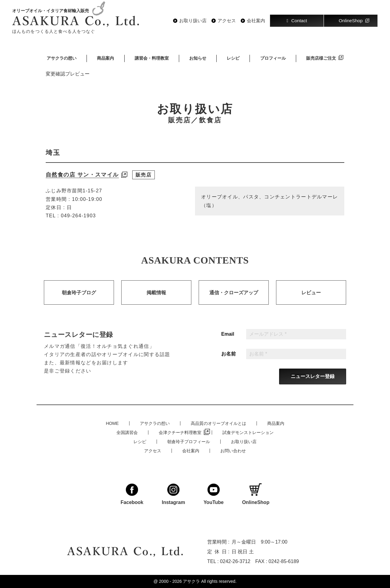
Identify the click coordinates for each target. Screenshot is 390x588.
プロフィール (273, 58)
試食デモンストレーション (248, 432)
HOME (112, 423)
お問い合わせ (233, 451)
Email (228, 341)
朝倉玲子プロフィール (189, 442)
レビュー (311, 299)
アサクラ (191, 581)
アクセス (227, 21)
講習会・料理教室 (152, 58)
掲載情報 (156, 299)
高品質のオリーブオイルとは (218, 423)
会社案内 (256, 21)
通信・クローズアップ (234, 299)
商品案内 (105, 58)
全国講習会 (127, 432)
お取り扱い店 (193, 21)
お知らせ (198, 58)
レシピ (233, 58)
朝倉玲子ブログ (79, 299)
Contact (297, 21)
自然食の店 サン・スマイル (82, 175)
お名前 (229, 361)
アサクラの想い (62, 58)
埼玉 (53, 153)
